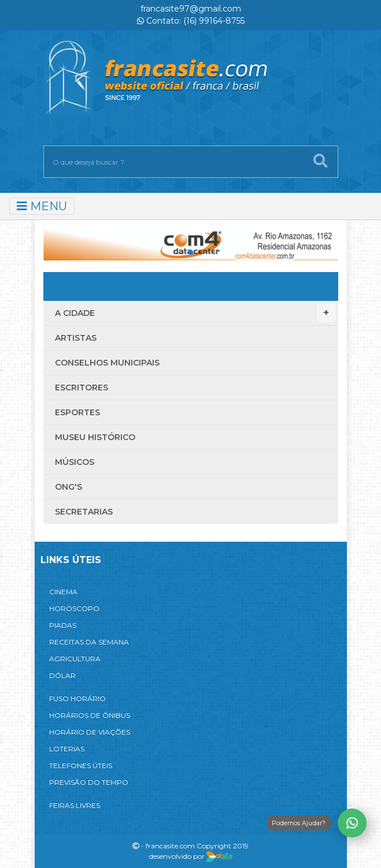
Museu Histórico (95, 437)
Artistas (76, 338)
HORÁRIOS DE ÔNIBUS (90, 715)
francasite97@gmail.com (191, 9)
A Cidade (195, 313)
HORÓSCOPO (74, 608)
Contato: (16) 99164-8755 (191, 21)
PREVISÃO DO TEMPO (89, 782)
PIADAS (63, 625)
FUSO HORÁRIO (77, 699)
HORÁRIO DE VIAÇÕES (90, 732)
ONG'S (69, 487)
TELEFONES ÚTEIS (81, 765)
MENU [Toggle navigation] (42, 206)
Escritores (82, 388)
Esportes (77, 412)
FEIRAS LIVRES (75, 805)
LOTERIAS (67, 749)
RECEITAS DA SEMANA (89, 642)
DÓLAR (62, 675)
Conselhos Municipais (107, 363)
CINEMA (63, 592)
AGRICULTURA (75, 659)
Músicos (75, 462)
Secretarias (84, 512)
